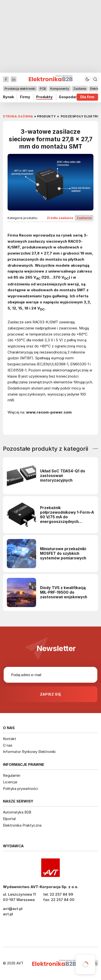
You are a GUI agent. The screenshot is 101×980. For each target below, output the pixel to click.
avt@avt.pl (13, 909)
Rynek (8, 97)
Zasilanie (80, 89)
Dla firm (87, 97)
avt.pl (8, 914)
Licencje (10, 782)
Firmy (25, 97)
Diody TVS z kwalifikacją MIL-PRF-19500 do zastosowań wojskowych (64, 592)
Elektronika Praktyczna (22, 825)
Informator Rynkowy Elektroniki (29, 752)
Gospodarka (70, 97)
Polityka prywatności (20, 789)
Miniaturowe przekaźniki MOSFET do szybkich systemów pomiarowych (63, 553)
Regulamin (12, 775)
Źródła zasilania (60, 218)
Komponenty (60, 89)
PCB (43, 89)
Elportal (9, 819)
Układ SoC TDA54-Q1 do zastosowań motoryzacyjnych (63, 476)
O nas (8, 745)
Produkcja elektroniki (20, 89)
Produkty (44, 97)
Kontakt (10, 739)
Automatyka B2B (17, 812)
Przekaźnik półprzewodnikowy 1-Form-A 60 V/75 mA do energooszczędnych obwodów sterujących (67, 515)
